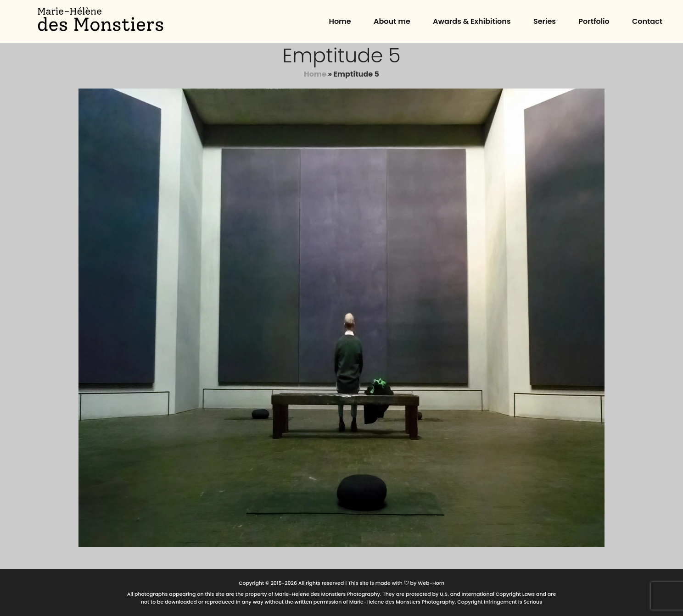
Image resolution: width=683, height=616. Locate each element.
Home (340, 21)
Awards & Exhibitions (472, 21)
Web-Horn (431, 583)
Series (545, 21)
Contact (647, 21)
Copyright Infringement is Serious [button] (500, 602)
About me (392, 21)
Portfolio (594, 21)
